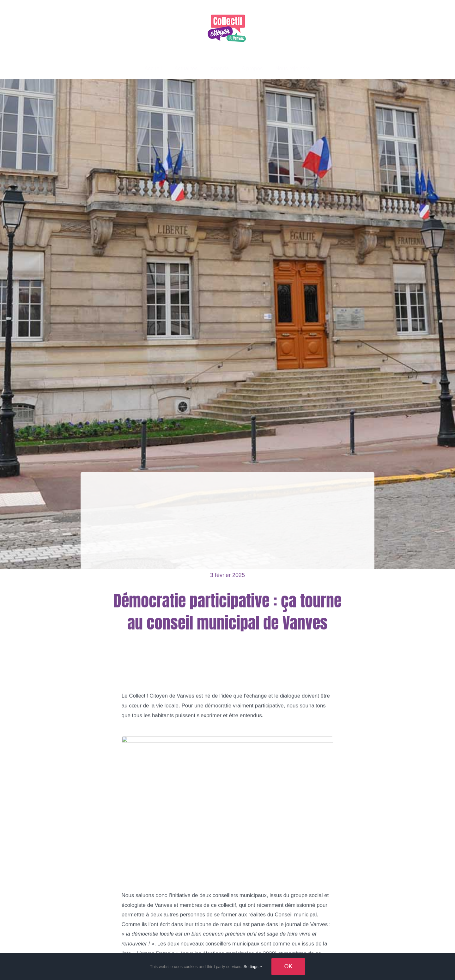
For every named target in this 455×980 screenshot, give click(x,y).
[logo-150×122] (227, 12)
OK (288, 966)
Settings (253, 967)
